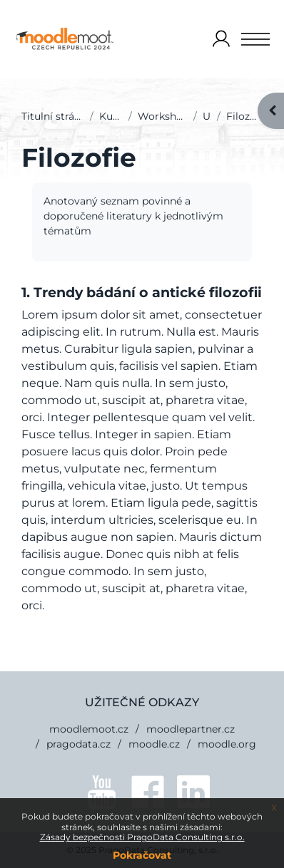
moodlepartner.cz (191, 729)
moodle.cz (154, 744)
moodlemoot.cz (89, 729)
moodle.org (227, 744)
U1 (207, 116)
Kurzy (111, 116)
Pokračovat (142, 855)
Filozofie (244, 116)
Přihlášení (221, 40)
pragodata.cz (78, 744)
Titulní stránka (53, 116)
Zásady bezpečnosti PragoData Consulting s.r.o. (142, 837)
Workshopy (162, 116)
